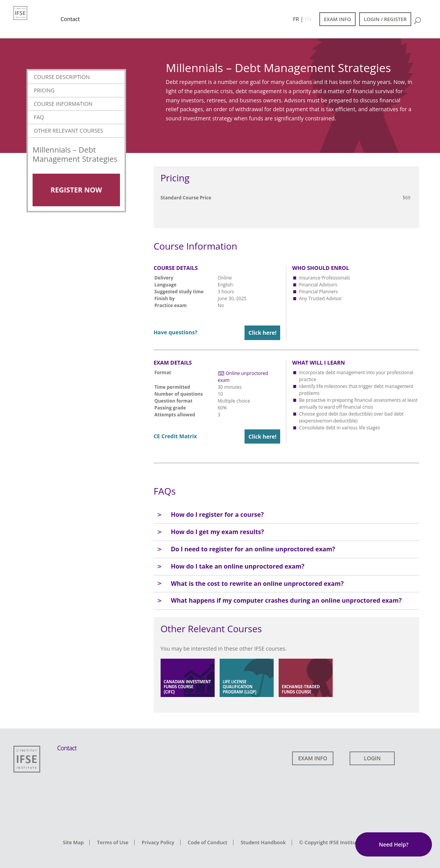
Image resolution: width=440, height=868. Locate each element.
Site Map (73, 842)
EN (308, 19)
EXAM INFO (337, 19)
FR (296, 19)
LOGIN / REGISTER (385, 19)
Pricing (44, 90)
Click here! (262, 333)
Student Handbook (263, 842)
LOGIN (372, 758)
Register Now (76, 190)
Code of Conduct (207, 842)
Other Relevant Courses (68, 131)
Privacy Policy (158, 842)
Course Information (63, 104)
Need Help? (393, 844)
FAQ (39, 117)
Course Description (62, 77)
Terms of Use (113, 842)
